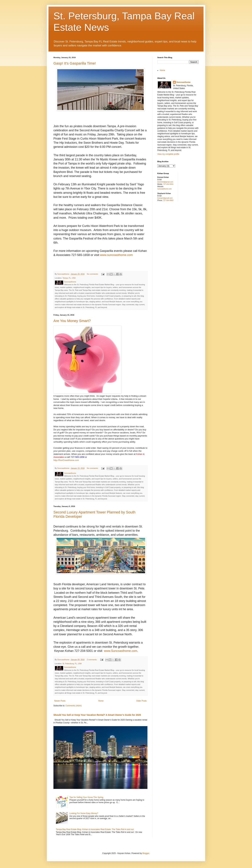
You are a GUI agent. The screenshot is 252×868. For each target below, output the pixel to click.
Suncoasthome (183, 82)
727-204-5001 (168, 184)
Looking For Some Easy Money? (84, 813)
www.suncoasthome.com (116, 255)
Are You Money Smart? (72, 321)
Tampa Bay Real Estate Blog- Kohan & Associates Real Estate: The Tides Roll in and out (95, 829)
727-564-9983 (168, 200)
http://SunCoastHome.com (66, 460)
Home (101, 701)
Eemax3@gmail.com (165, 198)
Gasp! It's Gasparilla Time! (75, 63)
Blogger (146, 853)
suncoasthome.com (165, 189)
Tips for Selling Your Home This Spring (86, 797)
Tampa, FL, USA (69, 278)
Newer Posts (60, 701)
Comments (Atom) (73, 706)
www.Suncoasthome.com (121, 651)
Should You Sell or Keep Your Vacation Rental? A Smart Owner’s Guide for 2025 (97, 715)
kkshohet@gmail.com (165, 182)
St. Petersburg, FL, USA (72, 664)
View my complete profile (168, 154)
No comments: (93, 274)
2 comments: (92, 660)
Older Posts (141, 701)
